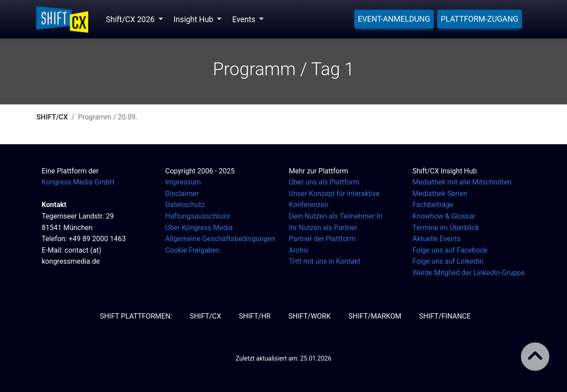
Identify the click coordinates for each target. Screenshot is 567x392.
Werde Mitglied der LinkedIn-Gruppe (468, 273)
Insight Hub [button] (194, 19)
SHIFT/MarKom (375, 316)
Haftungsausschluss (198, 216)
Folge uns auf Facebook (450, 250)
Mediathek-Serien (440, 194)
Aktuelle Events (437, 239)
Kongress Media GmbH (78, 182)
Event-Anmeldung (394, 19)
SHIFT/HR (255, 316)
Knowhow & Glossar (444, 216)
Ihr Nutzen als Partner (323, 228)
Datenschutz (185, 205)
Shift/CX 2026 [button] (131, 19)
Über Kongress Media (199, 228)
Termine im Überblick (446, 228)
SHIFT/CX (52, 117)
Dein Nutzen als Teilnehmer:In (336, 216)
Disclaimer (182, 194)
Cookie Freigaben (192, 250)
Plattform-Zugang (480, 19)
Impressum (183, 182)
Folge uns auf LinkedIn (448, 261)
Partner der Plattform (322, 239)
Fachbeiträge (433, 205)
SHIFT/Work (310, 316)
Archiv (299, 250)
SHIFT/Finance (445, 316)
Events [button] (245, 19)
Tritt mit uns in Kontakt (324, 261)
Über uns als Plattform (324, 182)
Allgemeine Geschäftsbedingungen (220, 239)
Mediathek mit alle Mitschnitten (462, 182)
